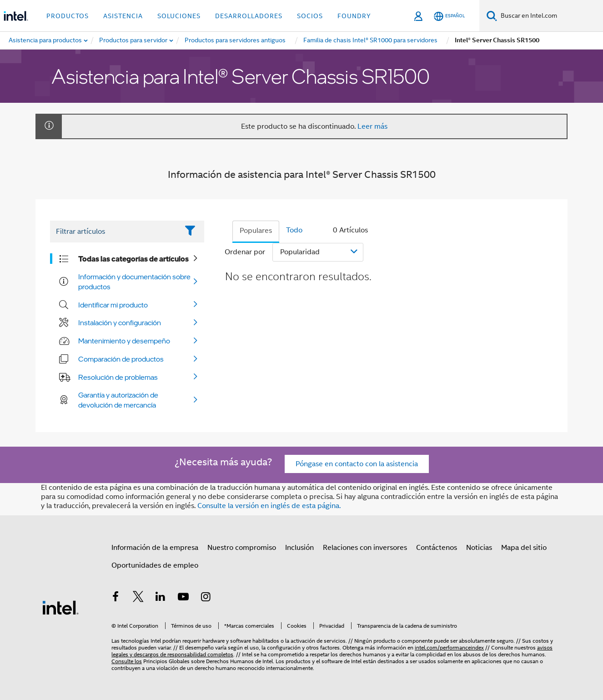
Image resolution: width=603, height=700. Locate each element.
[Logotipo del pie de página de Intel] (60, 607)
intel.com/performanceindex (449, 647)
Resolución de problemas (118, 377)
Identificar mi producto (113, 305)
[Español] (449, 16)
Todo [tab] (294, 230)
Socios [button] (310, 16)
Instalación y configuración (120, 322)
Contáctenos (437, 548)
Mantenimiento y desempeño (124, 341)
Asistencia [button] (123, 16)
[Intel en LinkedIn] (161, 598)
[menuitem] (134, 40)
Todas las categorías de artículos (133, 259)
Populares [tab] (256, 231)
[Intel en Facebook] (116, 598)
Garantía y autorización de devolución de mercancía (118, 400)
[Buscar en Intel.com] (550, 16)
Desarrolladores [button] (249, 16)
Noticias (479, 548)
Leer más (372, 126)
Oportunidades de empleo (155, 565)
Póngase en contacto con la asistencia (357, 464)
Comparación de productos (121, 359)
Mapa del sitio (524, 548)
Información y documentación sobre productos (134, 282)
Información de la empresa (155, 548)
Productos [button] (68, 16)
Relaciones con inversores (365, 548)
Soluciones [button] (179, 16)
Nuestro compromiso (242, 548)
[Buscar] (492, 16)
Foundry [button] (354, 16)
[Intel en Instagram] (206, 598)
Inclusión (299, 548)
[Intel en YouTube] (183, 598)
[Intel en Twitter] (138, 598)
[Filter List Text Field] (114, 232)
